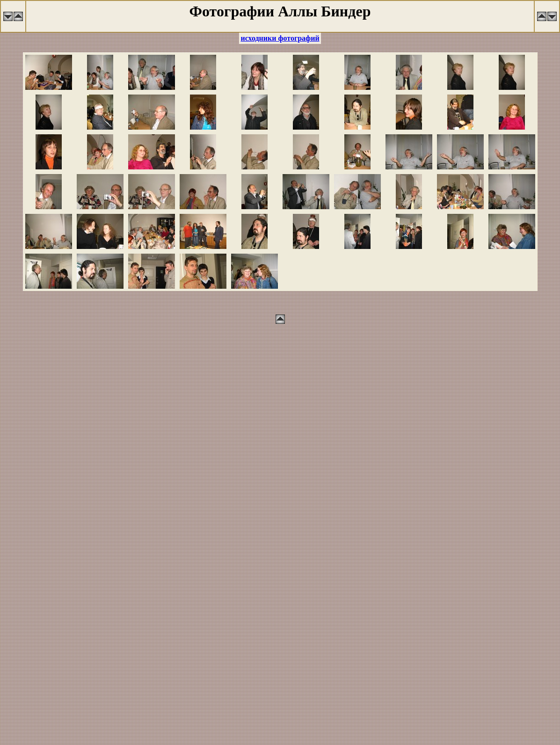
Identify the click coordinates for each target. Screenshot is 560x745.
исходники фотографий (280, 38)
